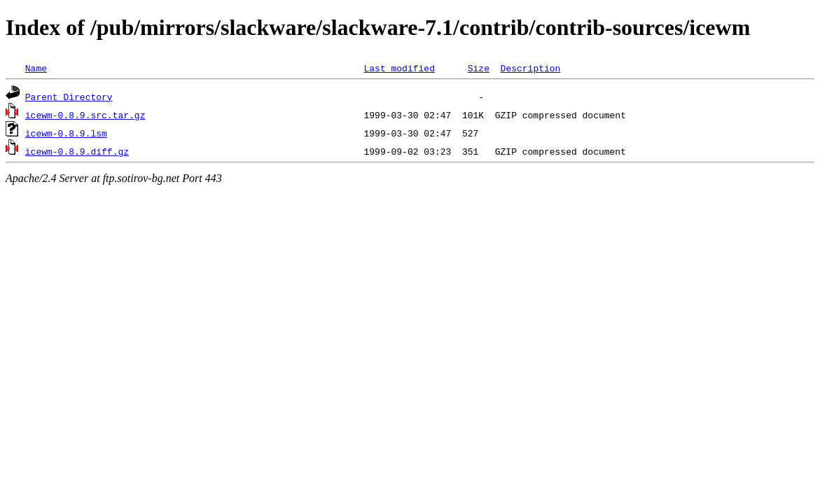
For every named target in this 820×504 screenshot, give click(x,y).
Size (479, 68)
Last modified (399, 68)
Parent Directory (69, 97)
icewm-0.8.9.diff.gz (77, 151)
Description (530, 68)
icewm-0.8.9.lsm (66, 133)
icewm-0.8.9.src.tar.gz (85, 115)
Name (36, 68)
